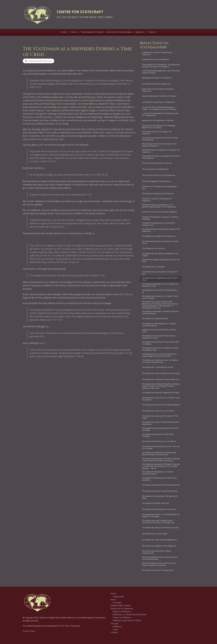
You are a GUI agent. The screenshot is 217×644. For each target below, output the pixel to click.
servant (26, 373)
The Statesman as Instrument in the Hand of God (47, 383)
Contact (114, 633)
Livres (115, 630)
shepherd (40, 373)
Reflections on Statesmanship (38, 367)
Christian (68, 367)
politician (56, 370)
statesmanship (29, 375)
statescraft (58, 373)
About (113, 600)
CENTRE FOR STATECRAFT (80, 12)
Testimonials (118, 597)
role (69, 370)
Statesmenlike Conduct (121, 606)
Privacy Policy (29, 631)
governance (38, 370)
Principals (117, 603)
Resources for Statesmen (122, 609)
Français (114, 624)
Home (113, 594)
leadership (48, 370)
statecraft (49, 373)
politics (64, 370)
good (30, 370)
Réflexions (117, 627)
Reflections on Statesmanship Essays (130, 615)
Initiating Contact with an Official (127, 621)
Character (60, 367)
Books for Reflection (122, 612)
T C (46, 40)
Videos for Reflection (122, 618)
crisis (25, 370)
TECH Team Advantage (69, 626)
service (32, 373)
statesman (67, 373)
